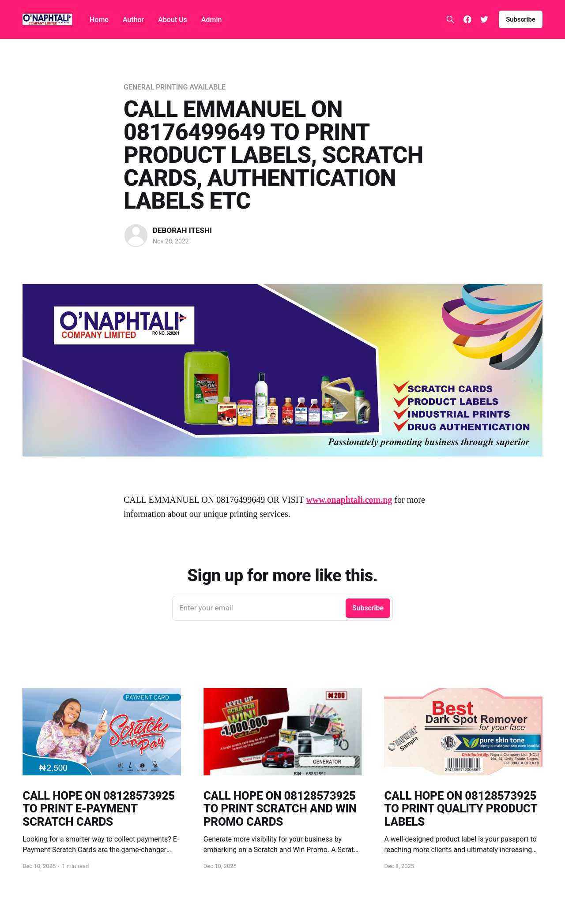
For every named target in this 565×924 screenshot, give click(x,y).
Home (99, 20)
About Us (173, 20)
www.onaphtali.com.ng (349, 500)
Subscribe (521, 19)
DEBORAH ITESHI (182, 230)
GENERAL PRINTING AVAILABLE (175, 87)
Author (133, 20)
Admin (212, 20)
